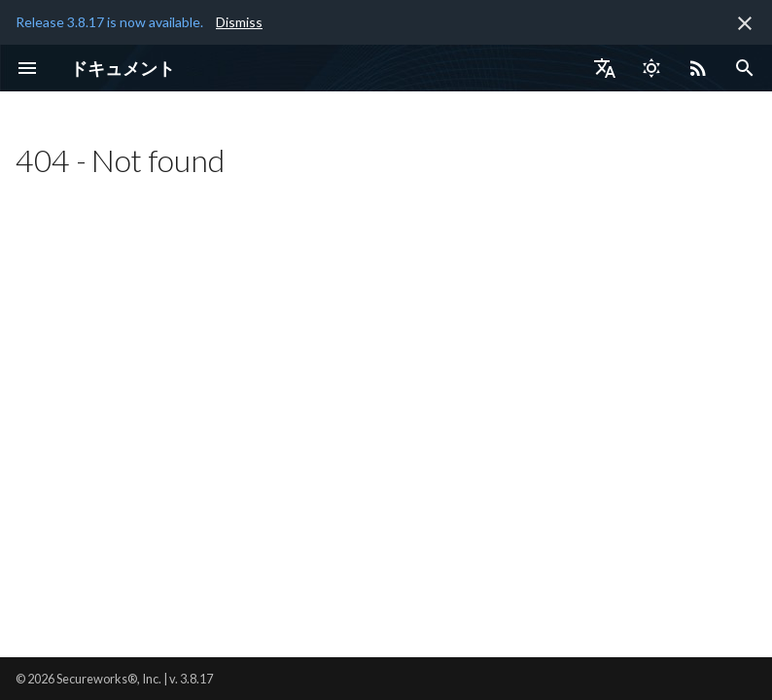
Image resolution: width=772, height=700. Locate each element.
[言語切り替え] (605, 68)
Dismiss (239, 22)
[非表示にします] (745, 23)
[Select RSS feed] (698, 68)
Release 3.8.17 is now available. (109, 22)
